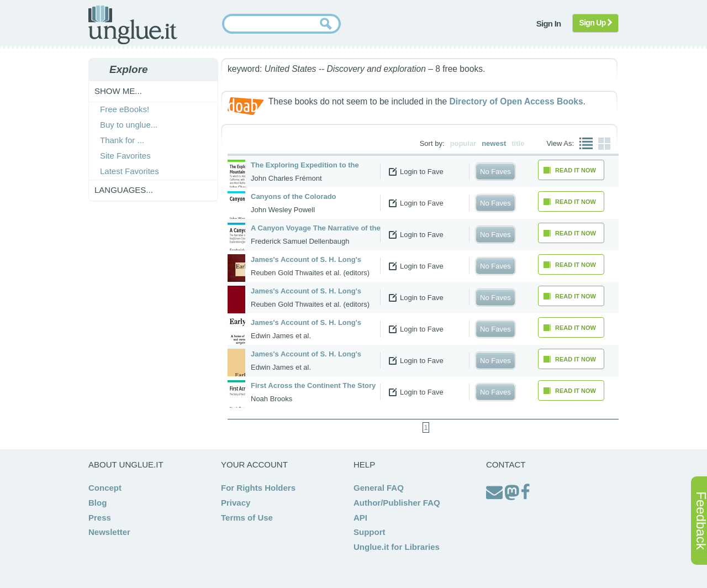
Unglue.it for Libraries (397, 547)
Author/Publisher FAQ (397, 503)
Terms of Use (247, 518)
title (518, 143)
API (360, 518)
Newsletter (109, 532)
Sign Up (596, 23)
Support (370, 532)
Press (100, 518)
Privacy (236, 503)
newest (494, 143)
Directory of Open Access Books (516, 101)
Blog (97, 503)
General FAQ (379, 488)
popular (463, 143)
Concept (105, 488)
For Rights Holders (258, 488)
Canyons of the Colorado (294, 196)
